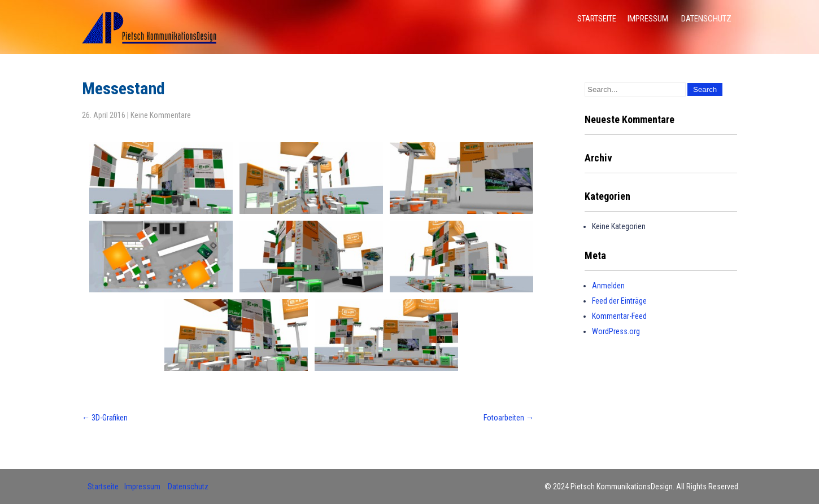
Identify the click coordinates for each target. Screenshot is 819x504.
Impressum (648, 19)
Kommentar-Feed (619, 316)
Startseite (597, 19)
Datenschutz (706, 19)
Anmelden (608, 286)
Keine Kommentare (161, 115)
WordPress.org (616, 331)
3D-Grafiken (105, 418)
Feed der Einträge (619, 301)
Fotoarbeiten (509, 418)
